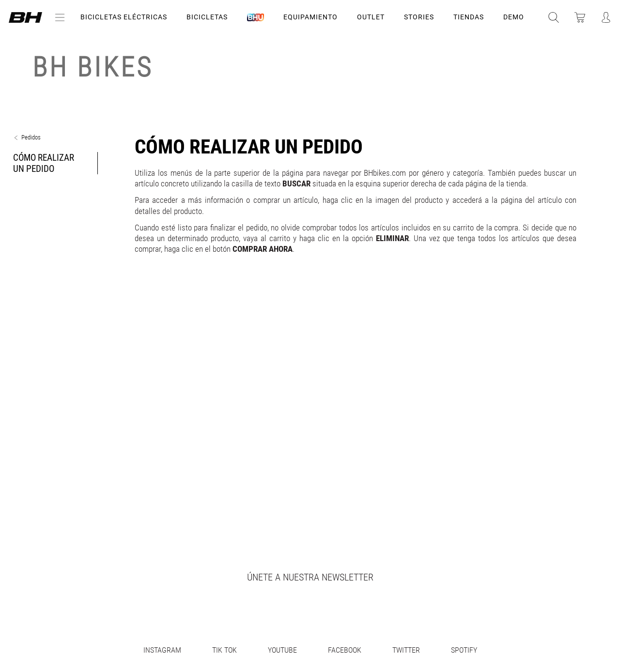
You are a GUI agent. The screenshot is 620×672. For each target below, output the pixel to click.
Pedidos (31, 137)
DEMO (514, 17)
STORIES (419, 17)
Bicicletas (207, 17)
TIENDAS (469, 17)
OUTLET (371, 17)
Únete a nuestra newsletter (310, 577)
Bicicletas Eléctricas (124, 17)
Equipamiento (310, 17)
